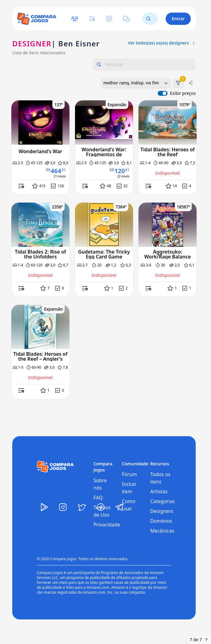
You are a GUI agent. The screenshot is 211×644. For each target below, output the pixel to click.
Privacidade (107, 525)
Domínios (161, 521)
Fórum (129, 474)
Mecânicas (162, 531)
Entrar (178, 19)
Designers (162, 511)
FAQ (98, 498)
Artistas (159, 491)
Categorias (162, 501)
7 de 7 (199, 640)
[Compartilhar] (191, 83)
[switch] (163, 93)
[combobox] (136, 83)
